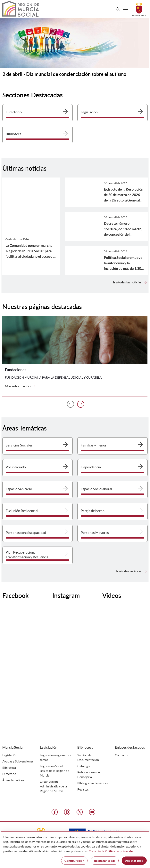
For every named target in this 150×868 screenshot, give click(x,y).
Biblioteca (9, 767)
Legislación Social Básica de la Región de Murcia (54, 771)
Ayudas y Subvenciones (18, 761)
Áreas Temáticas (13, 780)
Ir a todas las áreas (132, 571)
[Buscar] (118, 10)
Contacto (121, 755)
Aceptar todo (134, 860)
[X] (80, 812)
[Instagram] (67, 812)
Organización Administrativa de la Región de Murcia (53, 786)
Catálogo (83, 766)
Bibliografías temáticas (93, 783)
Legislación (10, 755)
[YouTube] (92, 812)
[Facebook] (55, 812)
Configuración (74, 860)
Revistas (83, 789)
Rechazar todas (105, 860)
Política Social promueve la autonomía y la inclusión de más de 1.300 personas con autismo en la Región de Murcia (123, 268)
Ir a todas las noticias (130, 282)
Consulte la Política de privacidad (112, 851)
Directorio (9, 774)
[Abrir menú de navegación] (125, 10)
